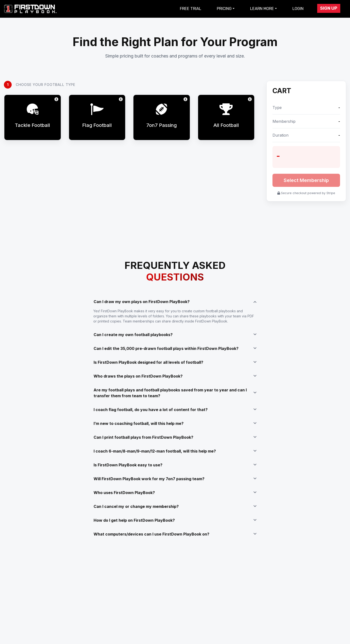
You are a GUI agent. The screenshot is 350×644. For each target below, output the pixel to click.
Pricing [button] (224, 9)
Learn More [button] (262, 9)
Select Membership (306, 180)
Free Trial (191, 9)
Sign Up (329, 8)
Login (298, 9)
